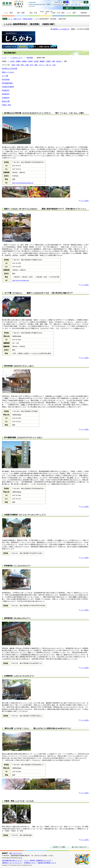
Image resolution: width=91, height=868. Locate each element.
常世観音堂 (6, 90)
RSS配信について (30, 863)
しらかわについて (16, 58)
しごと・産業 (71, 13)
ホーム (10, 19)
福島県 (7, 4)
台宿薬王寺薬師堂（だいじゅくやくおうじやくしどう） (25, 515)
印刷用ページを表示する (61, 29)
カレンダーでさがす (83, 8)
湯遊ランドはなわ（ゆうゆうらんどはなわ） (22, 209)
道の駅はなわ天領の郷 (9, 69)
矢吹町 (36, 61)
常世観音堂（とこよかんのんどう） (18, 566)
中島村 (30, 61)
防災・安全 (33, 13)
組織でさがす (69, 8)
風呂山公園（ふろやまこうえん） (17, 728)
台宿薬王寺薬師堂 (8, 87)
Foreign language (42, 4)
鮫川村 (59, 61)
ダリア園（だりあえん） (15, 293)
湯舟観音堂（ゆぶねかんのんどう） (18, 618)
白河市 (12, 61)
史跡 (18, 65)
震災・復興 (21, 13)
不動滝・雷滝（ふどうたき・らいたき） (19, 801)
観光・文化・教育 (58, 13)
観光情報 (30, 58)
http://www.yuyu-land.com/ (21, 280)
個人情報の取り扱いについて (12, 860)
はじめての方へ (42, 3)
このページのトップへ (80, 847)
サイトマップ (42, 6)
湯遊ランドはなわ (8, 72)
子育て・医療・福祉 (46, 13)
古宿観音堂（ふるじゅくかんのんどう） (19, 676)
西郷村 (18, 61)
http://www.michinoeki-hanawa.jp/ (23, 183)
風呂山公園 (6, 101)
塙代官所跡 (6, 80)
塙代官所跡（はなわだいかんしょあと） (19, 366)
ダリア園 (5, 76)
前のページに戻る (60, 847)
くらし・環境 (8, 13)
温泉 (36, 65)
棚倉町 (42, 61)
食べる (49, 65)
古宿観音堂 (6, 98)
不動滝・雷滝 (6, 105)
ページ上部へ (84, 201)
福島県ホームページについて (12, 863)
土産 (54, 65)
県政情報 (84, 13)
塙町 (54, 61)
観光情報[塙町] (10, 53)
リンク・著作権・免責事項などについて (38, 860)
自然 (13, 65)
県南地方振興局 (28, 19)
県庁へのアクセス (16, 853)
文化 (31, 65)
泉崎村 (24, 61)
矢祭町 (48, 61)
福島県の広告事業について (47, 863)
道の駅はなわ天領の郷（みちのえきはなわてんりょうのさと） (28, 113)
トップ (4, 58)
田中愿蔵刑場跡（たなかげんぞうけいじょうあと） (24, 438)
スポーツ (42, 65)
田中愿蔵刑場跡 (7, 83)
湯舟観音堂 (6, 94)
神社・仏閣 (25, 65)
